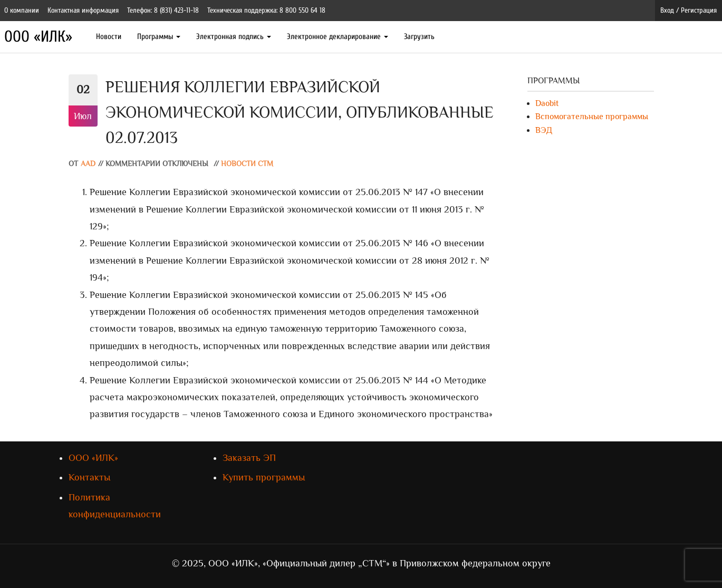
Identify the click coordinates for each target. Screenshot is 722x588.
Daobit (547, 103)
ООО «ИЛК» (38, 37)
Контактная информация (83, 10)
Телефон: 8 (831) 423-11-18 (163, 10)
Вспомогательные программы (592, 117)
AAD (88, 164)
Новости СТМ (247, 164)
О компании (22, 10)
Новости (109, 37)
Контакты (89, 477)
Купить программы (264, 477)
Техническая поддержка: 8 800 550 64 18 (266, 10)
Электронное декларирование (338, 37)
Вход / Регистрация (689, 10)
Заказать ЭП (249, 458)
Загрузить (419, 37)
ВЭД (544, 130)
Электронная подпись (234, 37)
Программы (159, 37)
